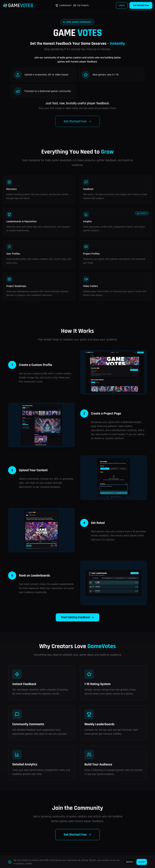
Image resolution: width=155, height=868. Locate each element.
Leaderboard (63, 5)
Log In (122, 5)
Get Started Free (141, 5)
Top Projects (81, 5)
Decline (130, 862)
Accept (142, 862)
